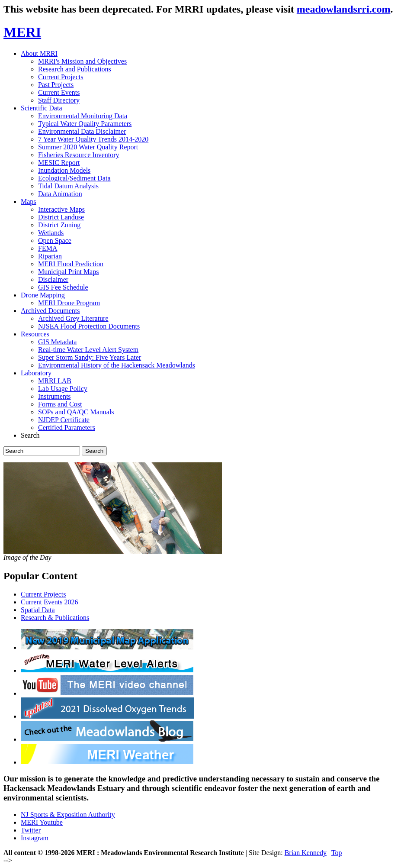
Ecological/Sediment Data (74, 178)
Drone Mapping (43, 295)
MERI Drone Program (69, 303)
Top (337, 853)
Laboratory (36, 373)
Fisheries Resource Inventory (79, 155)
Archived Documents (50, 311)
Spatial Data (38, 610)
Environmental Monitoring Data (83, 116)
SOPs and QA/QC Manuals (76, 412)
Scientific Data (42, 108)
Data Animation (60, 194)
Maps (29, 202)
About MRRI (39, 53)
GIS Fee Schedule (63, 287)
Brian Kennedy (306, 853)
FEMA (48, 248)
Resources (35, 334)
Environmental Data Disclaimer (82, 131)
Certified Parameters (67, 428)
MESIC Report (59, 163)
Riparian (50, 256)
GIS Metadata (57, 342)
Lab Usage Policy (63, 389)
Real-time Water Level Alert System (88, 350)
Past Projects (56, 85)
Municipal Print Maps (68, 272)
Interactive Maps (61, 209)
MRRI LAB (55, 381)
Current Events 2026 (49, 602)
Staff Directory (59, 100)
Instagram (35, 838)
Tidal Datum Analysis (68, 186)
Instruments (55, 396)
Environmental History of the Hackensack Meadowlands (117, 365)
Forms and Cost (60, 404)
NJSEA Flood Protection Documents (89, 326)
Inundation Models (64, 170)
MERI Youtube (42, 822)
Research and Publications (75, 69)
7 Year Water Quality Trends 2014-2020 (93, 139)
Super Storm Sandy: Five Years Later (90, 357)
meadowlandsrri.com (344, 9)
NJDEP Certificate (64, 420)
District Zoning (59, 225)
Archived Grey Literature (73, 318)
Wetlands (51, 233)
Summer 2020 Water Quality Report (88, 147)
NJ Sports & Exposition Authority (68, 815)
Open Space (55, 240)
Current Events (59, 92)
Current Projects (61, 77)
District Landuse (61, 217)
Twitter (31, 830)
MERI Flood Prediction (71, 264)
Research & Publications (55, 618)
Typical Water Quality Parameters (85, 124)
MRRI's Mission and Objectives (82, 61)
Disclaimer (53, 279)
